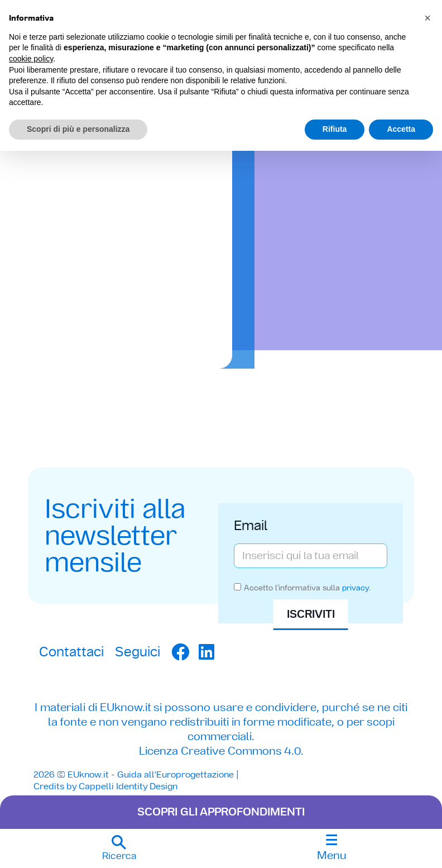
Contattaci (71, 651)
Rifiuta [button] (335, 129)
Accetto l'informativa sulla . (307, 589)
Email (251, 524)
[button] (119, 848)
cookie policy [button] (31, 59)
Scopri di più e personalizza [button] (78, 129)
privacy (355, 589)
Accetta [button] (401, 129)
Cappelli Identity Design (128, 786)
